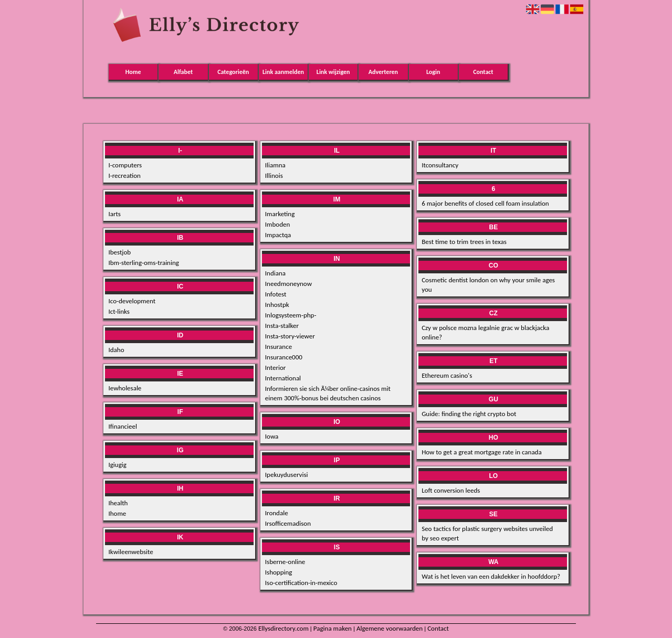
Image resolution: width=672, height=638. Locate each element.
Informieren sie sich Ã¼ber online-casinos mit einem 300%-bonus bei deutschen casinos (328, 393)
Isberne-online (285, 562)
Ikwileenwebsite (130, 552)
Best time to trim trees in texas (464, 242)
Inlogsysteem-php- (291, 315)
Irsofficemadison (288, 523)
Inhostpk (277, 305)
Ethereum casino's (447, 375)
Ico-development (132, 301)
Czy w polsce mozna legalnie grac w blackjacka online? (485, 332)
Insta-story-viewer (290, 336)
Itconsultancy (440, 165)
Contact (483, 72)
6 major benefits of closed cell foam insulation (485, 203)
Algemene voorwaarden (390, 628)
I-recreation (124, 176)
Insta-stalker (282, 326)
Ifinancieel (122, 426)
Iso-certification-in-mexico (301, 583)
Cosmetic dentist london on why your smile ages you (488, 285)
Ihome (117, 513)
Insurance (279, 347)
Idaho (116, 350)
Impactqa (278, 235)
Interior (276, 368)
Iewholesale (125, 388)
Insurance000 (284, 357)
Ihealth (118, 503)
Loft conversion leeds (451, 490)
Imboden (277, 224)
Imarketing (280, 214)
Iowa (272, 436)
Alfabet (183, 72)
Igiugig (117, 465)
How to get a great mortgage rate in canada (482, 452)
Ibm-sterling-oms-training (143, 263)
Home (133, 72)
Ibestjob (119, 252)
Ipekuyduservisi (287, 475)
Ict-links (119, 311)
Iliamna (275, 165)
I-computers (125, 165)
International (283, 378)
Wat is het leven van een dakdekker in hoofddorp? (491, 576)
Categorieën (233, 72)
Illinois (274, 176)
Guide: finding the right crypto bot (469, 414)
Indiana (275, 273)
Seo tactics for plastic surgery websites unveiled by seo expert (487, 533)
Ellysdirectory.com (283, 628)
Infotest (276, 294)
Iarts (114, 214)
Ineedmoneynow (288, 284)
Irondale (277, 513)
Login (433, 72)
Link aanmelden (283, 72)
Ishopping (279, 572)
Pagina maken (333, 628)
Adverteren (383, 72)
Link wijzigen (333, 72)
